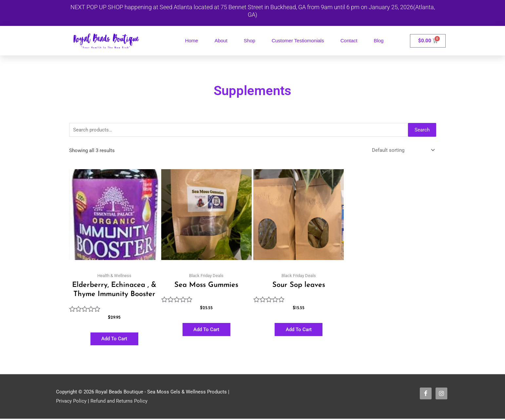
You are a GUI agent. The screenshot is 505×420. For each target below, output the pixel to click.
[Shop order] (402, 150)
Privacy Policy (71, 402)
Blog (379, 40)
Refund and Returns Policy (119, 402)
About (221, 40)
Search (422, 130)
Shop (250, 40)
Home (192, 40)
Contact (349, 40)
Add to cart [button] (114, 339)
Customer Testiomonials (298, 40)
